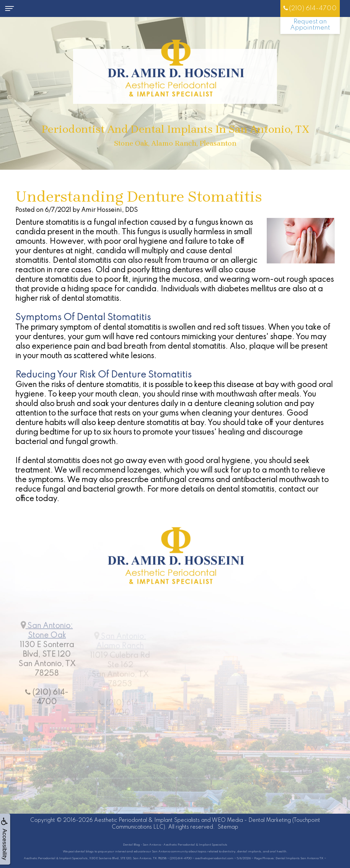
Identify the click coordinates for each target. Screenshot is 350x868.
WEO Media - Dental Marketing (251, 820)
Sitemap (228, 827)
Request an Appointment (310, 25)
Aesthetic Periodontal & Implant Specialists (147, 820)
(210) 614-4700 (310, 8)
